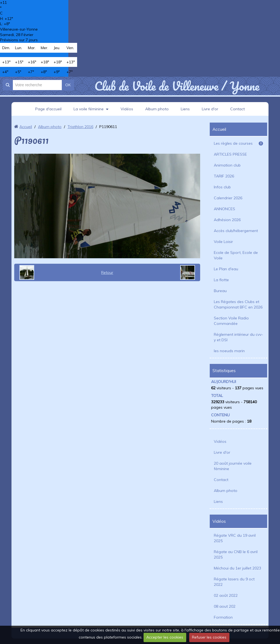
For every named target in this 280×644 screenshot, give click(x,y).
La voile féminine (89, 109)
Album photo (157, 109)
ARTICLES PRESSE (230, 154)
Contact (237, 109)
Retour (107, 272)
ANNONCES (224, 209)
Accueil (26, 127)
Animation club (227, 165)
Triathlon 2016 (80, 127)
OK (68, 85)
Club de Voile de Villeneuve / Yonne (177, 86)
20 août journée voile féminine (233, 466)
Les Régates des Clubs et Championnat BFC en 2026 (238, 304)
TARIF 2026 (224, 176)
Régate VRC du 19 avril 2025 (235, 538)
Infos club (222, 187)
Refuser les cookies (209, 637)
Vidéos (127, 109)
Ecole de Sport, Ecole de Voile (236, 255)
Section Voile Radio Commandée (231, 321)
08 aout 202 (225, 606)
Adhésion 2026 (227, 220)
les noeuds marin (229, 351)
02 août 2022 (226, 595)
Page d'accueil (48, 109)
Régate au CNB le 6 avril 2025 (236, 554)
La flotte (221, 280)
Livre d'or (210, 109)
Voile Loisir (223, 242)
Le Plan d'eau (226, 269)
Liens (185, 109)
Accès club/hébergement (236, 231)
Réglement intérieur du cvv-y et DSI (238, 337)
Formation (223, 617)
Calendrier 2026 (228, 198)
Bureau (220, 291)
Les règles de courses (238, 143)
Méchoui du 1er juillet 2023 (237, 568)
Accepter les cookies (165, 637)
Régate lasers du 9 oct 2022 (234, 582)
